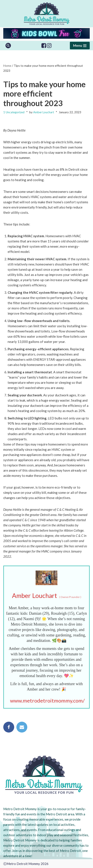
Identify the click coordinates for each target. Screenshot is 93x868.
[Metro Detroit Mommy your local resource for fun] (47, 14)
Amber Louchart (44, 112)
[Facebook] (44, 46)
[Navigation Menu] (80, 46)
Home (7, 66)
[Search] (8, 46)
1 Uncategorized (14, 112)
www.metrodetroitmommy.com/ (47, 700)
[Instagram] (49, 46)
